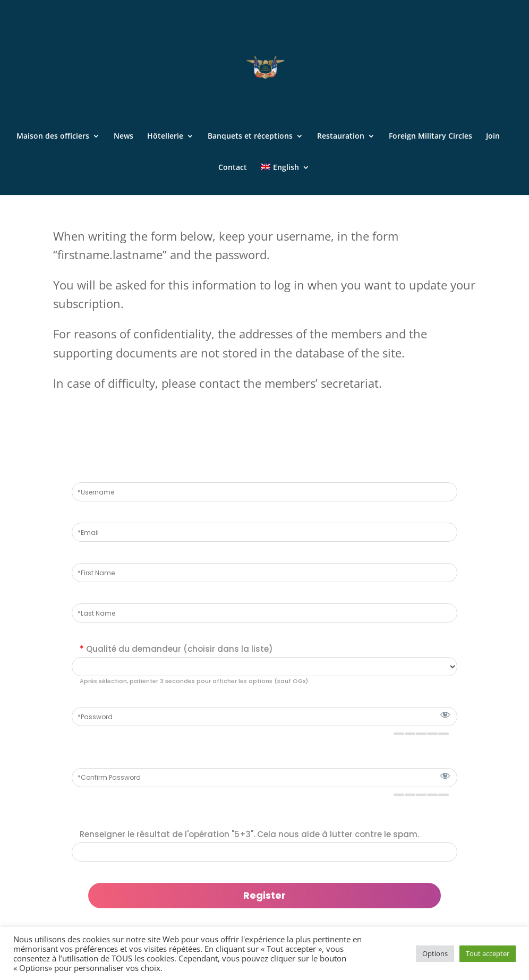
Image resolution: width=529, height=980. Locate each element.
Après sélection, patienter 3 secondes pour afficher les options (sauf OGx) (194, 681)
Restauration (341, 137)
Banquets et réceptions (250, 137)
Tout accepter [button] (488, 953)
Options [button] (435, 953)
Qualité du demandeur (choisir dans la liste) (176, 649)
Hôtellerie (165, 137)
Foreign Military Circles (430, 137)
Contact (233, 168)
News (123, 137)
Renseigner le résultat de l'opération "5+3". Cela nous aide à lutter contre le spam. (249, 834)
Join (493, 137)
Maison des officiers (53, 137)
